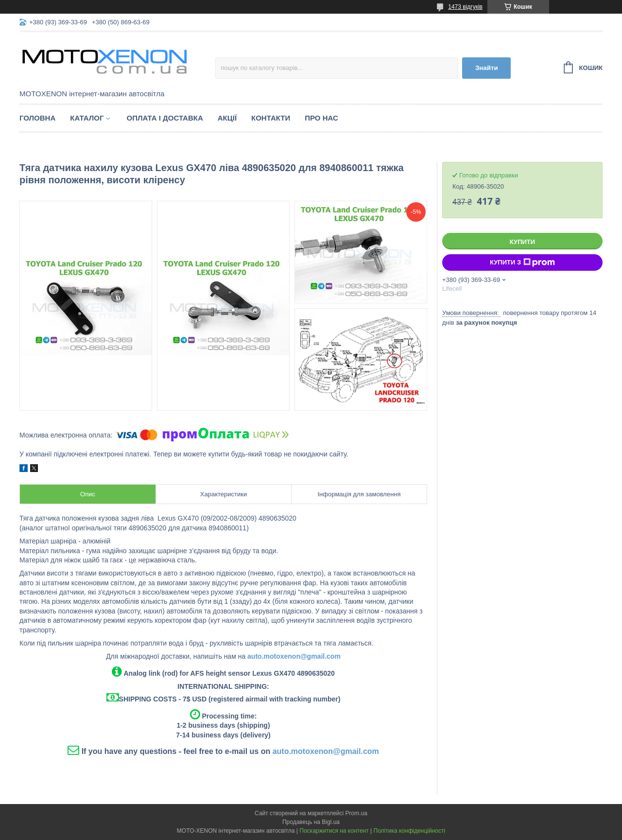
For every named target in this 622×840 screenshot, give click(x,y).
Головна (37, 118)
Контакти (271, 118)
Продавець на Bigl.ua (311, 822)
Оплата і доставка (164, 118)
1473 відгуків (465, 7)
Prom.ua (356, 813)
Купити (522, 242)
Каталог (87, 118)
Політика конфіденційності (410, 831)
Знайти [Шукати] (487, 68)
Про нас (321, 118)
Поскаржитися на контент (334, 831)
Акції (227, 118)
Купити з (522, 262)
